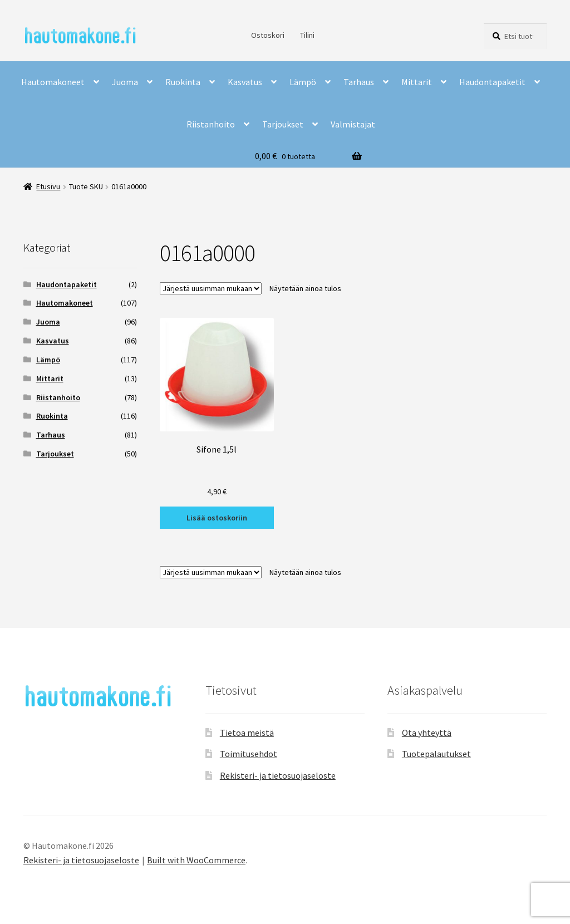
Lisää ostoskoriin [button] (217, 518)
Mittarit (417, 82)
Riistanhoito (211, 124)
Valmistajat (353, 124)
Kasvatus (245, 82)
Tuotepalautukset (436, 754)
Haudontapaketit (492, 82)
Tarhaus (359, 82)
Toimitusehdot (249, 754)
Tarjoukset (283, 124)
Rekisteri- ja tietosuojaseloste (278, 775)
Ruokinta (183, 82)
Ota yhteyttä (427, 733)
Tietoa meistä (247, 733)
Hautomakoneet (53, 82)
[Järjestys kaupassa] (211, 288)
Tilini (307, 35)
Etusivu (48, 186)
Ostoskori (268, 35)
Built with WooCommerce (196, 860)
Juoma (125, 82)
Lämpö (303, 82)
